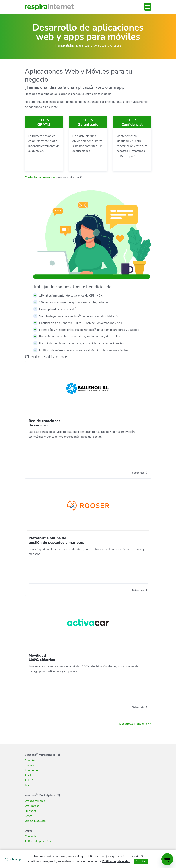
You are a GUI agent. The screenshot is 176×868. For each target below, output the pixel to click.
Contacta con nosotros (40, 177)
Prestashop (32, 770)
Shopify (30, 760)
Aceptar (141, 862)
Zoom (29, 816)
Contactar (31, 836)
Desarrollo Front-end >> (135, 724)
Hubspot (30, 811)
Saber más (140, 473)
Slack (28, 776)
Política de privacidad (39, 842)
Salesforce (32, 781)
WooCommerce (35, 801)
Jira (27, 785)
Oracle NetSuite (35, 821)
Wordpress (32, 806)
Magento (31, 765)
